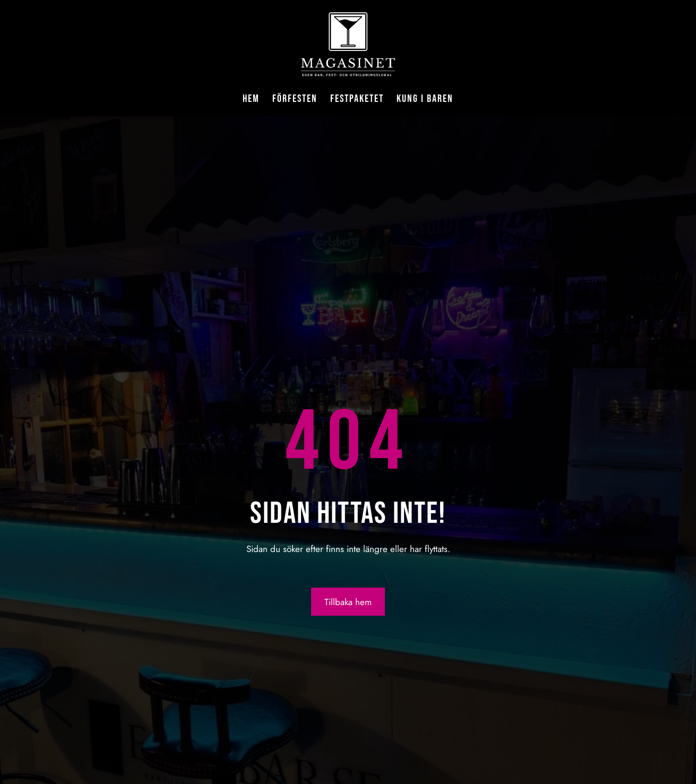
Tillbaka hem (348, 602)
